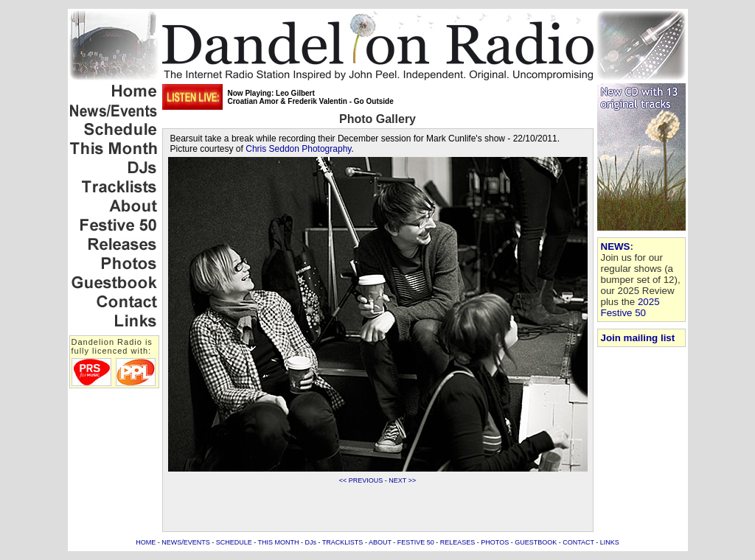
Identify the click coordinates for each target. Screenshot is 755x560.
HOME (146, 542)
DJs (311, 542)
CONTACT (578, 542)
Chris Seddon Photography (298, 149)
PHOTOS (495, 542)
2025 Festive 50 (630, 307)
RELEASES (458, 542)
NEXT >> (402, 480)
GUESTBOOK (536, 542)
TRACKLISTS (343, 542)
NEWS (616, 246)
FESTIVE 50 (416, 542)
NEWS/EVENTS (186, 542)
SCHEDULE (234, 542)
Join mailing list (638, 338)
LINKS (610, 542)
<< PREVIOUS (361, 480)
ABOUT (380, 542)
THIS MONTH (279, 542)
